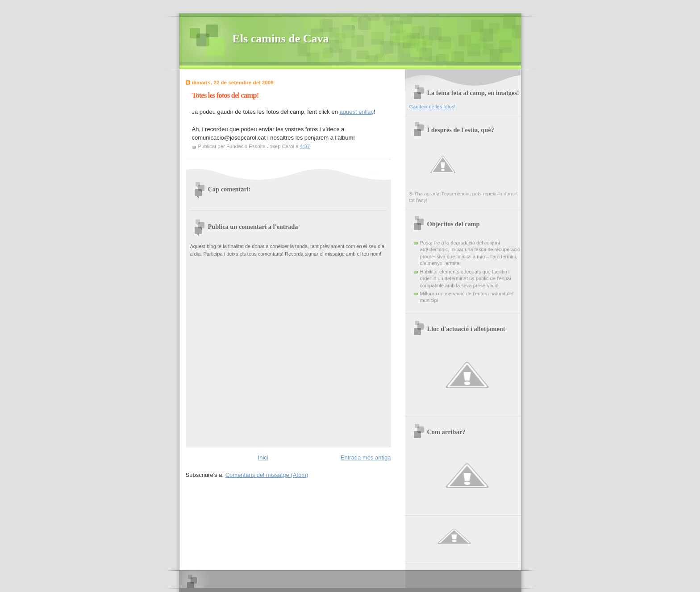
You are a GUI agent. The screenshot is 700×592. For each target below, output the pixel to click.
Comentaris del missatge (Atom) (267, 475)
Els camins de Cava (281, 39)
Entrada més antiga (366, 457)
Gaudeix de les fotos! (433, 107)
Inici (263, 457)
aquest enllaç (356, 112)
